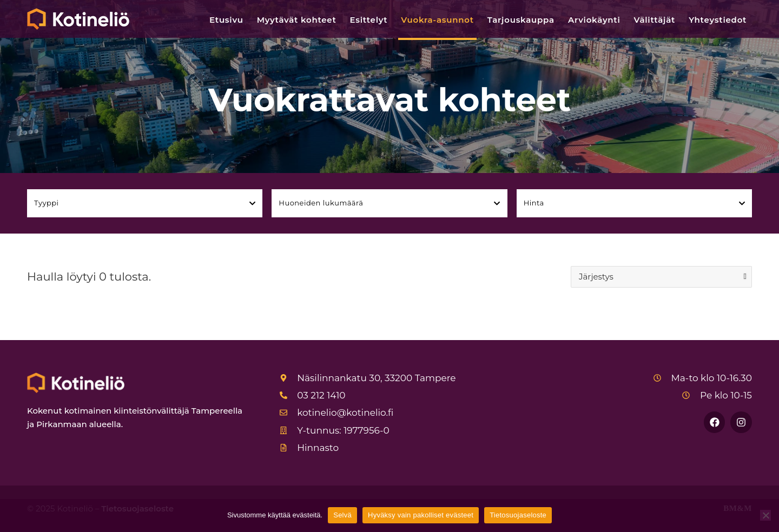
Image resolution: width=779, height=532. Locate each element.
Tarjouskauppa (521, 20)
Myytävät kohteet (297, 20)
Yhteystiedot (718, 20)
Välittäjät (655, 20)
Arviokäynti (594, 20)
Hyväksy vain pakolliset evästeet (421, 515)
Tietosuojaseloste (518, 515)
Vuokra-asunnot (437, 20)
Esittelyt (369, 20)
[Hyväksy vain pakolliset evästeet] (765, 515)
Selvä (342, 515)
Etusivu (226, 20)
